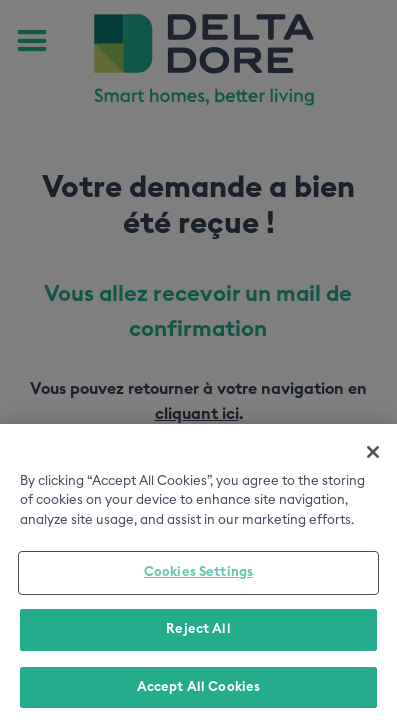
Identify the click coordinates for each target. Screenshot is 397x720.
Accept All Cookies (198, 690)
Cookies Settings (198, 575)
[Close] (373, 455)
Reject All (198, 632)
